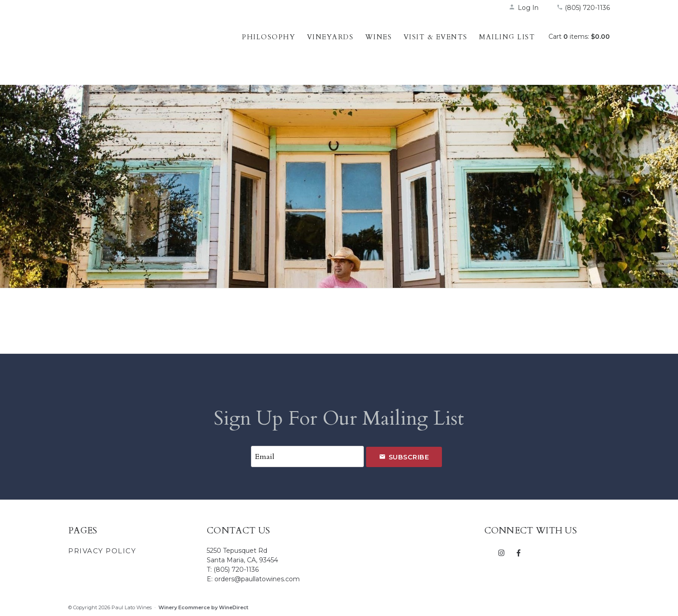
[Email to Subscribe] (307, 456)
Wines (379, 37)
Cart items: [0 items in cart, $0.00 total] (579, 37)
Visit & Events (436, 37)
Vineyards (330, 37)
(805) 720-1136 (583, 8)
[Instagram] (502, 552)
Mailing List (507, 37)
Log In (524, 8)
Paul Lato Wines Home (127, 47)
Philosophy (269, 37)
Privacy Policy (102, 551)
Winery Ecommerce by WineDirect (203, 607)
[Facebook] (518, 552)
